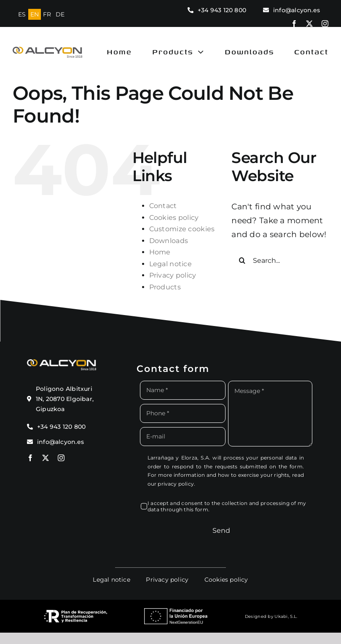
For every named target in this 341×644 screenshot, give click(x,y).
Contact (163, 206)
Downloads (169, 241)
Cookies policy (174, 218)
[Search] (242, 260)
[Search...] (280, 260)
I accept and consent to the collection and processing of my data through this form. (227, 506)
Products (165, 287)
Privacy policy (173, 275)
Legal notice (170, 264)
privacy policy (176, 484)
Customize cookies (182, 229)
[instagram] (325, 24)
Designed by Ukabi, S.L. (271, 616)
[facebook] (294, 24)
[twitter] (309, 24)
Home (160, 252)
